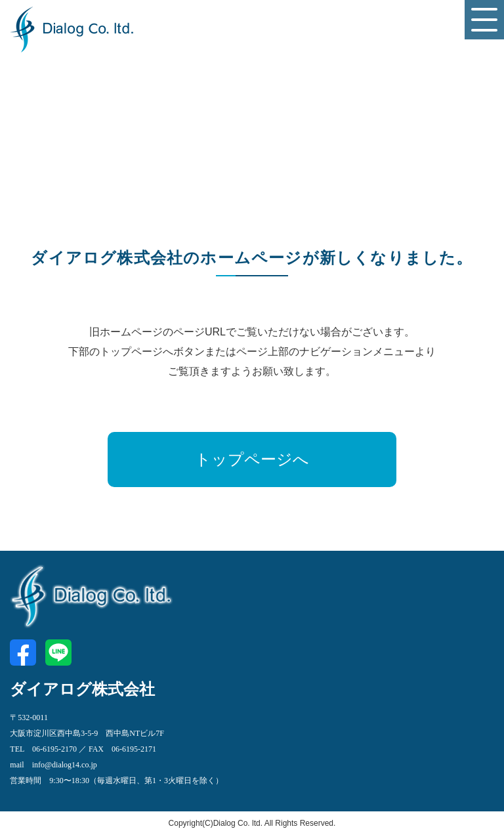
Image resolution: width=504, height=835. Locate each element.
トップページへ (252, 460)
